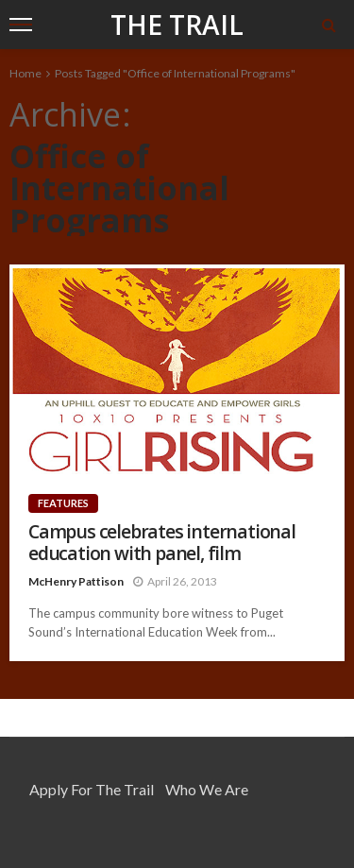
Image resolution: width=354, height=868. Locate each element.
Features (63, 503)
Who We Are (207, 789)
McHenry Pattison (76, 581)
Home (25, 73)
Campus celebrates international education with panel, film (162, 543)
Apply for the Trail (92, 789)
